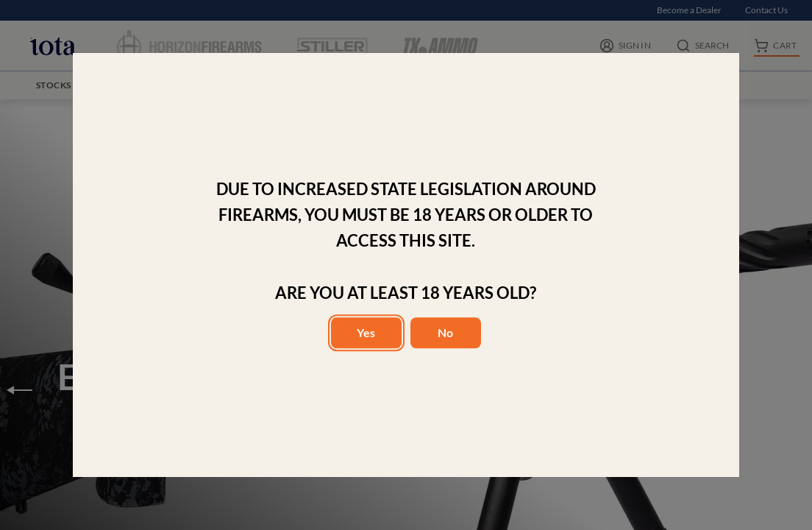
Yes (366, 332)
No (445, 332)
